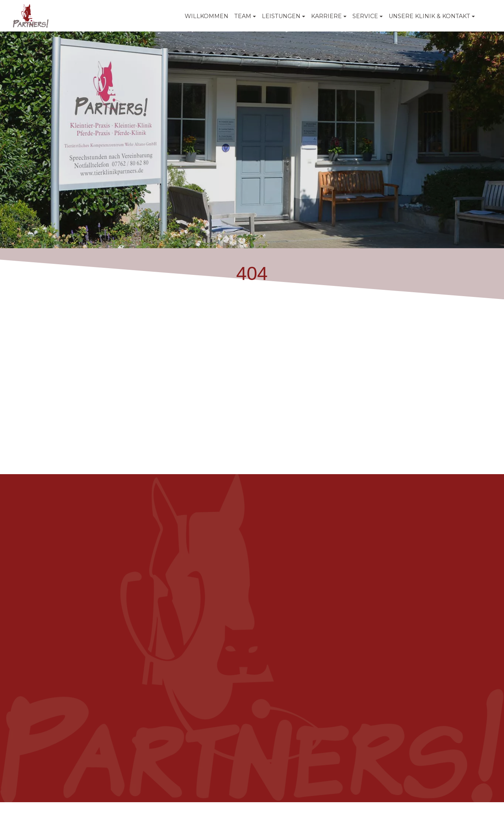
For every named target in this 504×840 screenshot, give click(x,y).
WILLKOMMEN (207, 16)
